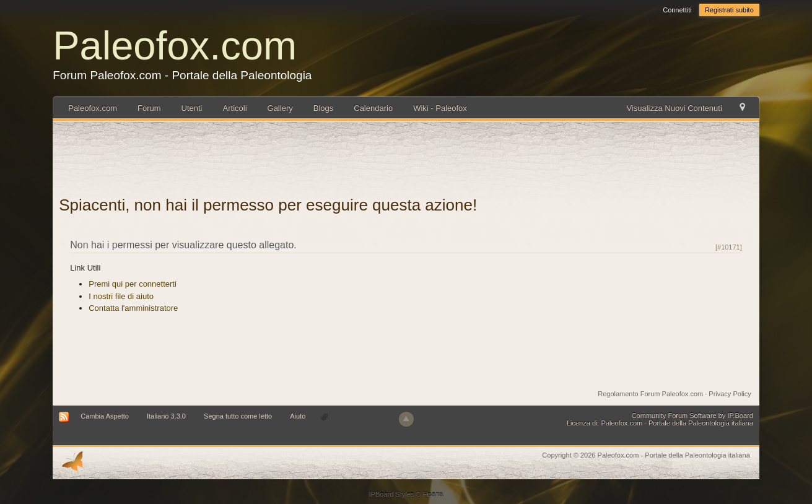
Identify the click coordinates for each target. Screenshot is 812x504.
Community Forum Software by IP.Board (692, 415)
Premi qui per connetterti (133, 284)
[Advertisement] (406, 155)
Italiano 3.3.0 (166, 416)
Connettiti (677, 10)
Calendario (373, 108)
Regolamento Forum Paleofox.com (650, 394)
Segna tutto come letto (238, 416)
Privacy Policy (730, 394)
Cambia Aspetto (105, 416)
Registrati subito (729, 10)
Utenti (192, 108)
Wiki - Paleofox (440, 108)
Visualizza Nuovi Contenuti (674, 108)
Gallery (280, 108)
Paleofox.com (175, 46)
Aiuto (299, 416)
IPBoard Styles (392, 494)
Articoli (235, 108)
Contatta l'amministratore (133, 308)
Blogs (324, 108)
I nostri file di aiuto (121, 296)
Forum (149, 108)
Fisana (433, 494)
